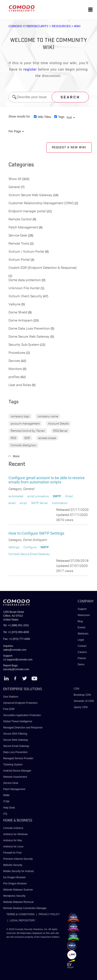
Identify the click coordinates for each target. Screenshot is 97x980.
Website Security (13, 865)
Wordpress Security (14, 896)
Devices (14, 361)
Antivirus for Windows (15, 834)
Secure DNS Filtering (15, 734)
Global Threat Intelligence (18, 721)
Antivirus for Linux (13, 847)
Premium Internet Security (18, 859)
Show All (15, 179)
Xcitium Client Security (25, 296)
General (14, 187)
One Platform (11, 697)
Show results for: (20, 116)
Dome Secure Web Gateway (29, 337)
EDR (27, 438)
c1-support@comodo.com (18, 660)
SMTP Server (39, 503)
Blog (80, 621)
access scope (47, 438)
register (30, 69)
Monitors (15, 369)
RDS (13, 438)
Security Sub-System (24, 345)
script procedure (38, 496)
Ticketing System (13, 765)
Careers (82, 652)
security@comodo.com (16, 669)
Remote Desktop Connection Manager (25, 908)
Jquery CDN (81, 707)
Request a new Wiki (69, 147)
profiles (14, 377)
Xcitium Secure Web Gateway (30, 195)
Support (82, 609)
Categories (21, 165)
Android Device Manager (17, 771)
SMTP (57, 496)
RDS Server (60, 431)
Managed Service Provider (18, 758)
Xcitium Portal (19, 260)
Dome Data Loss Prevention (29, 329)
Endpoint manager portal (27, 211)
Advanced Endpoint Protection (20, 703)
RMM (6, 795)
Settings (14, 547)
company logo (20, 416)
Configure (30, 547)
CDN (76, 689)
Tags (61, 117)
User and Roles (20, 385)
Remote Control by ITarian (28, 431)
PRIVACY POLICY (49, 914)
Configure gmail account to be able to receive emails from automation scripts (47, 480)
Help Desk (9, 808)
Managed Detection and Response (23, 728)
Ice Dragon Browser (14, 877)
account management (25, 423)
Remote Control (20, 219)
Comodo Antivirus (13, 828)
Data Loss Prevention (15, 752)
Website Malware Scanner (18, 890)
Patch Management (23, 227)
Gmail (69, 496)
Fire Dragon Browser (15, 884)
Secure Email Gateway (16, 746)
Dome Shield (18, 312)
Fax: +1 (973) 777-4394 (17, 639)
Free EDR (9, 709)
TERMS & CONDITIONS (20, 914)
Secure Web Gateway (16, 740)
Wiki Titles (44, 117)
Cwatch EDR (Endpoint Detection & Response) (43, 268)
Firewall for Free (12, 853)
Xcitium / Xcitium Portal (26, 252)
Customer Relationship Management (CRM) (41, 203)
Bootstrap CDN (82, 695)
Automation (60, 503)
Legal (81, 640)
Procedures (17, 353)
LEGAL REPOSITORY (23, 921)
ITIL (5, 814)
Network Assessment (15, 777)
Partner (82, 658)
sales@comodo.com (15, 650)
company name (48, 416)
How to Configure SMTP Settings (36, 533)
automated (16, 496)
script (23, 503)
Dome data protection (25, 280)
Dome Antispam (21, 321)
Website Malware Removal (18, 902)
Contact (82, 646)
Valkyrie (14, 304)
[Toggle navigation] (90, 10)
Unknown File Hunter (24, 288)
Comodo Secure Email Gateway (29, 554)
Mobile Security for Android (18, 871)
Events (82, 627)
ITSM (6, 802)
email (12, 503)
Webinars (83, 634)
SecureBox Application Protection (22, 715)
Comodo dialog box (23, 445)
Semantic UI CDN (84, 701)
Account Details (58, 423)
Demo (81, 664)
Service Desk (18, 236)
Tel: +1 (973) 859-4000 (16, 632)
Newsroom (84, 615)
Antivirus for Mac (13, 840)
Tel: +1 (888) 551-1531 (16, 625)
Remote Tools (19, 244)
